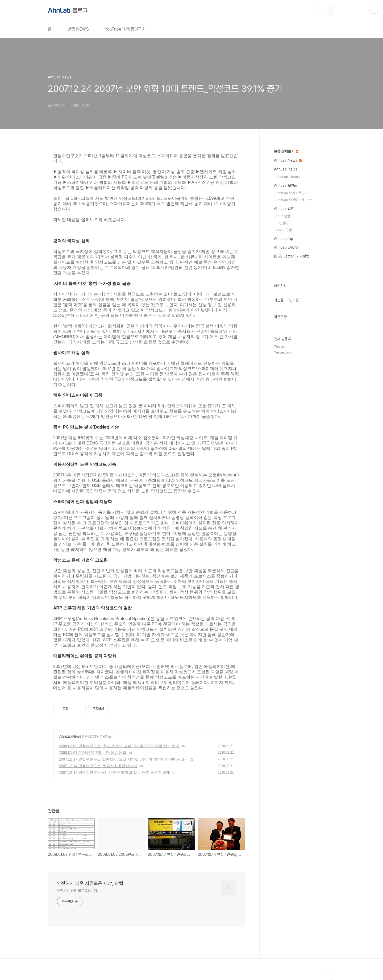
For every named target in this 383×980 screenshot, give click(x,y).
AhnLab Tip (284, 239)
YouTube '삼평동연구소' (126, 29)
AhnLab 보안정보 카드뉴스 (295, 200)
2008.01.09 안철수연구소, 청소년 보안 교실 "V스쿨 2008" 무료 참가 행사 (119, 746)
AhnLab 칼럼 (284, 209)
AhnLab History (288, 177)
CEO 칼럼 (283, 216)
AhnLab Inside (286, 169)
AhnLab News (70, 736)
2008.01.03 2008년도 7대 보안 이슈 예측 (93, 753)
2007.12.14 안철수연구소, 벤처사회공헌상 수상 (98, 766)
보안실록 (282, 223)
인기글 (294, 300)
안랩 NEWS (78, 29)
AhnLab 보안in (286, 185)
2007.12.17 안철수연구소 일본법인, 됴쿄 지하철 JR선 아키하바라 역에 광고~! (123, 759)
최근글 (279, 300)
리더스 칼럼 (284, 230)
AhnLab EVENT (287, 247)
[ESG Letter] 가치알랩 (292, 256)
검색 (319, 11)
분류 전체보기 (286, 151)
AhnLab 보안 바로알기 (292, 193)
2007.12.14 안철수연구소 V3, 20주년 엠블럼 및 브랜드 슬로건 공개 (114, 773)
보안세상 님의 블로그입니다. (78, 891)
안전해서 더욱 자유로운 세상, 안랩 (90, 883)
